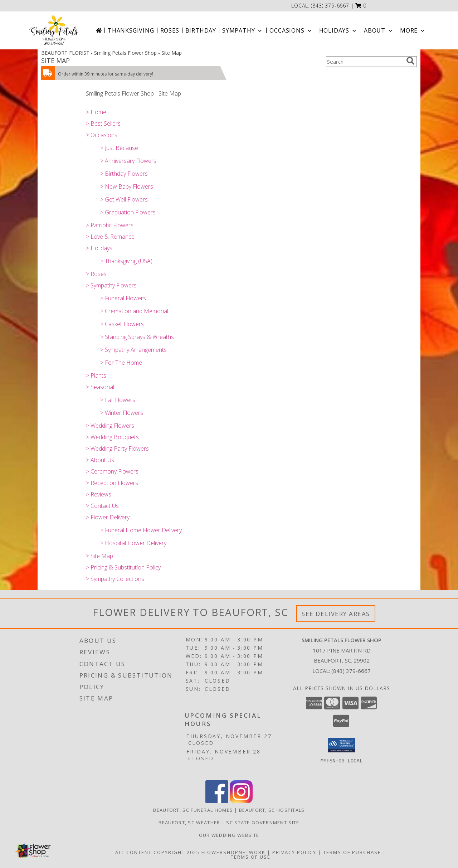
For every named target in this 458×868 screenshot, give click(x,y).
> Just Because (119, 148)
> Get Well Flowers (124, 199)
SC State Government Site (263, 823)
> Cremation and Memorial (134, 311)
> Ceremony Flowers (112, 471)
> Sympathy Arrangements (133, 350)
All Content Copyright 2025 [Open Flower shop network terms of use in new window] (157, 852)
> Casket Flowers (122, 324)
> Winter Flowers (122, 413)
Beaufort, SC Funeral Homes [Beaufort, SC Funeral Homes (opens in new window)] (193, 810)
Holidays (338, 30)
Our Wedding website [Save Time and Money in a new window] (229, 835)
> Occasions (102, 135)
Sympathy (243, 30)
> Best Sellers (103, 123)
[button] (361, 6)
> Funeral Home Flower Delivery (141, 530)
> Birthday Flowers (124, 174)
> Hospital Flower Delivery (133, 543)
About (379, 30)
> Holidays (99, 248)
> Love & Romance (110, 237)
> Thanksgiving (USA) (126, 261)
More (413, 30)
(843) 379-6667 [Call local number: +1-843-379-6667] (330, 6)
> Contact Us (102, 506)
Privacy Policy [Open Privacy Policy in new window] (294, 852)
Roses (170, 30)
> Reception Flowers (112, 483)
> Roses (96, 274)
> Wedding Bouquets (112, 437)
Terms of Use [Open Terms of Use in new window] (251, 857)
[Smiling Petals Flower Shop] (54, 30)
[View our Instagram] (241, 801)
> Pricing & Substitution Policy (123, 567)
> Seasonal (100, 387)
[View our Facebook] (217, 801)
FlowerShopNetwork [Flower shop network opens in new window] (233, 852)
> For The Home (121, 363)
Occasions (291, 30)
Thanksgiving (131, 30)
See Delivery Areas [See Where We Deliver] (336, 614)
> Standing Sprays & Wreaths (137, 337)
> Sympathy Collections (115, 579)
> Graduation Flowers (128, 212)
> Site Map (99, 556)
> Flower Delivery (108, 517)
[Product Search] (365, 62)
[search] (410, 61)
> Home (96, 112)
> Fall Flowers (118, 400)
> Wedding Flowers (110, 426)
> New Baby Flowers (127, 186)
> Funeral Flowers (123, 298)
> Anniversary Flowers (128, 161)
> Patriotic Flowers (110, 225)
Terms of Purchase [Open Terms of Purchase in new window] (352, 852)
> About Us (100, 460)
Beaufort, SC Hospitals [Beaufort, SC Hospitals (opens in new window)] (272, 810)
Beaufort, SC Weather (189, 823)
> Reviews (99, 494)
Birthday (201, 30)
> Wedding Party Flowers (117, 448)
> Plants (96, 375)
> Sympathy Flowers (111, 285)
